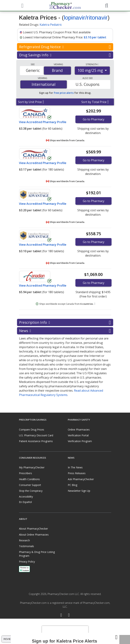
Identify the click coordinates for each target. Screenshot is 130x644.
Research (24, 540)
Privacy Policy (27, 562)
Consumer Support (30, 485)
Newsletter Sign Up (79, 491)
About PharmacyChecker (33, 529)
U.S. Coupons (88, 84)
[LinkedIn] (69, 615)
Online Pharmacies (79, 430)
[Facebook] (61, 615)
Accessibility (26, 497)
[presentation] (65, 631)
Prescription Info (65, 322)
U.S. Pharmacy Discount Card (36, 435)
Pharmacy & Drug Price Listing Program (37, 554)
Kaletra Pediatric (51, 25)
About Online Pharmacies (34, 535)
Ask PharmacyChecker (81, 479)
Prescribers (25, 473)
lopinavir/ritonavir (86, 18)
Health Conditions (29, 479)
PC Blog (73, 485)
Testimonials (26, 546)
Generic (33, 70)
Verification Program (80, 441)
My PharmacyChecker (32, 467)
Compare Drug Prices (32, 430)
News (65, 331)
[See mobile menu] (22, 5)
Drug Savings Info (65, 55)
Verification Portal (78, 435)
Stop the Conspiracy (31, 491)
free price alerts (64, 93)
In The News (75, 467)
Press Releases (77, 473)
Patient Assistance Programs (36, 441)
